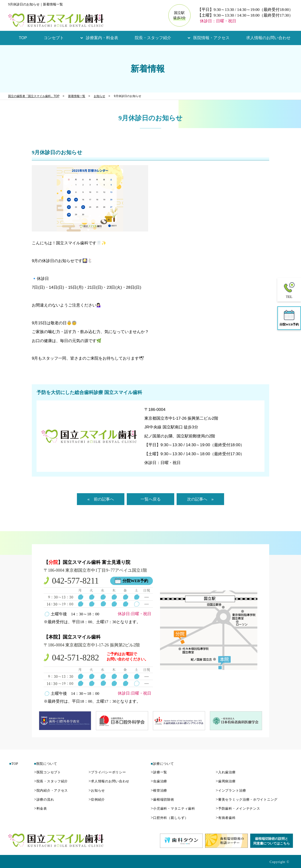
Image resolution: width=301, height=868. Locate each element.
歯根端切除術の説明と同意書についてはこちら (272, 841)
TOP (23, 38)
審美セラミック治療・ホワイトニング (247, 800)
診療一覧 (159, 772)
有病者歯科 (226, 818)
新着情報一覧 (77, 96)
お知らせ (99, 96)
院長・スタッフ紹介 (153, 38)
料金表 (40, 809)
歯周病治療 (226, 781)
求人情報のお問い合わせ (268, 38)
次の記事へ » (200, 499)
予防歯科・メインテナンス (238, 809)
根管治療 (159, 791)
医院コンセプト (47, 772)
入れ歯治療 (226, 772)
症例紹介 (97, 800)
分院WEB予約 (135, 581)
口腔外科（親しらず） (169, 818)
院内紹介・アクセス (51, 791)
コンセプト (54, 38)
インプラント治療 (231, 791)
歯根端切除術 (162, 800)
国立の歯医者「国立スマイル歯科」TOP (34, 96)
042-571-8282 (75, 658)
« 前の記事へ (101, 499)
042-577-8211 (75, 581)
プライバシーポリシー (107, 772)
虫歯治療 (159, 781)
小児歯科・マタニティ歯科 (173, 809)
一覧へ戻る (151, 499)
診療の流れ (44, 800)
